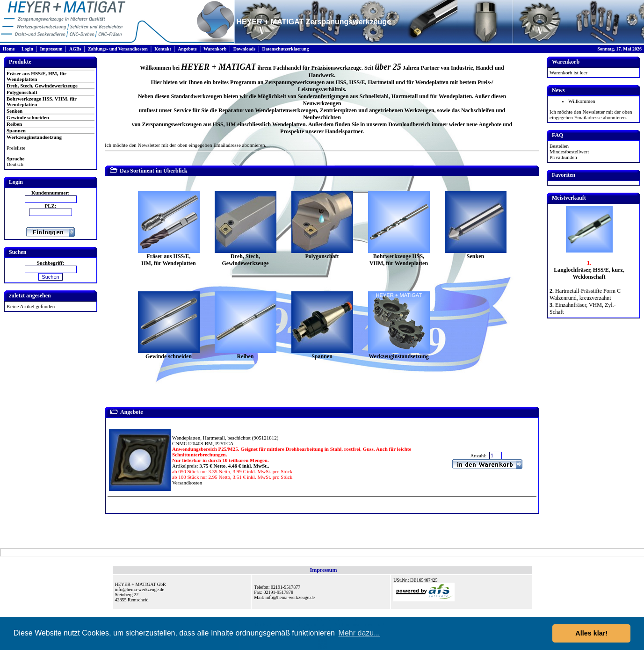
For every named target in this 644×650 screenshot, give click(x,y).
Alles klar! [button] (591, 633)
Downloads (244, 49)
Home (9, 49)
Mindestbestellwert (569, 152)
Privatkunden (563, 157)
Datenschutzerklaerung (285, 49)
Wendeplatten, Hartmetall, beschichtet (211, 438)
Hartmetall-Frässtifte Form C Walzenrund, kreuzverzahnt (585, 294)
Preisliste (16, 148)
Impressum (51, 49)
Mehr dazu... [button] (359, 633)
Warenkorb (215, 49)
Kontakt (163, 49)
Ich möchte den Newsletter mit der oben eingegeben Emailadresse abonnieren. (185, 145)
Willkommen (582, 101)
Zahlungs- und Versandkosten (118, 49)
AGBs (75, 49)
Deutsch (15, 164)
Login (27, 49)
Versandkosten (187, 483)
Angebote (187, 49)
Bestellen (559, 146)
